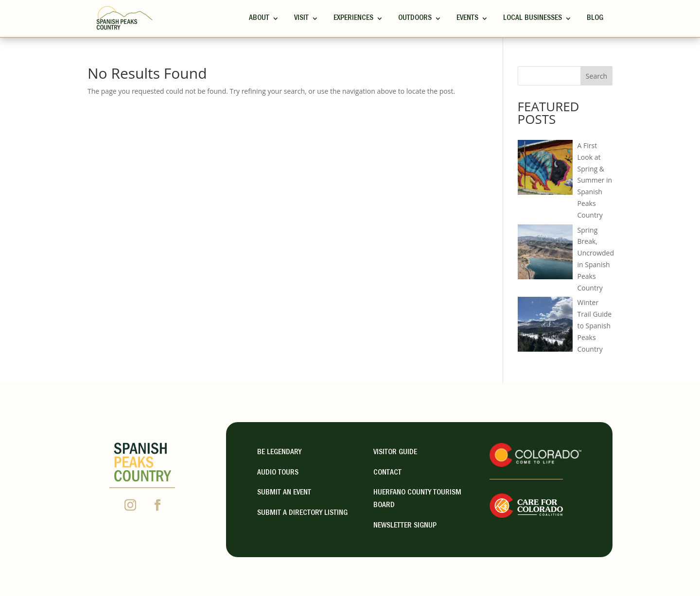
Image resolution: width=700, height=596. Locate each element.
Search (596, 76)
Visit (301, 18)
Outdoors (415, 18)
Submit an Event (284, 493)
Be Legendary (279, 453)
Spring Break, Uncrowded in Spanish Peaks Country (596, 259)
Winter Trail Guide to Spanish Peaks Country (595, 325)
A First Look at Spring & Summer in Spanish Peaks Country (595, 180)
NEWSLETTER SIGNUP (405, 526)
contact (387, 473)
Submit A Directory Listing (302, 513)
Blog (595, 18)
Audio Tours (278, 473)
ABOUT (259, 18)
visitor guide (395, 453)
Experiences (353, 18)
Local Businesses (533, 18)
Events (467, 18)
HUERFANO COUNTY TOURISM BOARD (417, 499)
